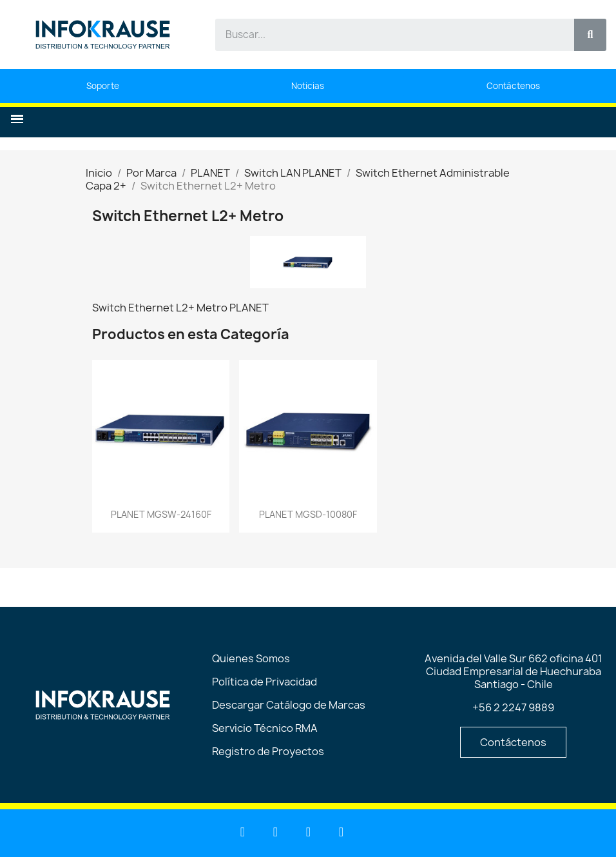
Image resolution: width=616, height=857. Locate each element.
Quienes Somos (251, 658)
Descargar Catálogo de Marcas (289, 705)
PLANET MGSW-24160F (161, 514)
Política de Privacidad (265, 682)
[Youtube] (276, 832)
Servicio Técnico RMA (265, 728)
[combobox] (388, 35)
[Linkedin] (243, 832)
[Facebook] (309, 832)
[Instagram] (342, 832)
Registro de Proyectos (268, 751)
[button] (17, 119)
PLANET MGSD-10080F (308, 514)
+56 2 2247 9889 (513, 707)
